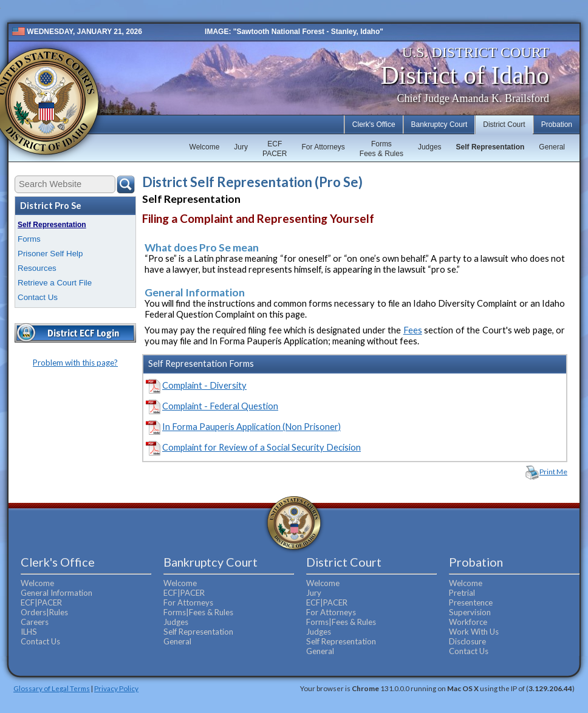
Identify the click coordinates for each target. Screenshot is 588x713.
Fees (413, 330)
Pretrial (462, 593)
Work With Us (474, 632)
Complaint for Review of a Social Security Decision (262, 447)
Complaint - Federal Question (220, 406)
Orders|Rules (44, 612)
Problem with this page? (75, 363)
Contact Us (38, 297)
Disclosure (467, 641)
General (552, 147)
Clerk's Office (374, 125)
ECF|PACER (41, 602)
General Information (56, 593)
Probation (557, 125)
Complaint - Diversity (204, 385)
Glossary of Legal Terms (52, 688)
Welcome (205, 147)
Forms (29, 239)
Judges (430, 147)
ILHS (29, 632)
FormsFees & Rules (381, 149)
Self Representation (491, 147)
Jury (241, 147)
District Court (504, 125)
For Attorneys (323, 147)
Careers (35, 622)
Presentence (471, 602)
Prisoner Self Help (50, 254)
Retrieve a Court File (55, 283)
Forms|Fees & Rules (198, 612)
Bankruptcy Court (439, 125)
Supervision (470, 612)
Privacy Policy (116, 688)
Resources (37, 268)
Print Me (553, 472)
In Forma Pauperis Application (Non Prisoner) (251, 427)
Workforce (468, 622)
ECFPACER (275, 149)
